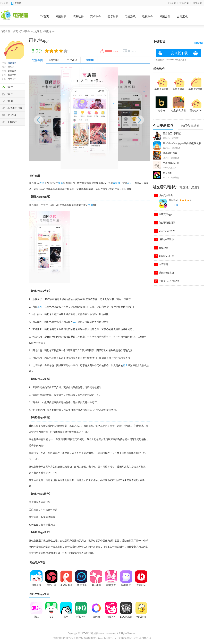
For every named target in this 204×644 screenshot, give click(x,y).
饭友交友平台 (166, 195)
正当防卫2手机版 (172, 134)
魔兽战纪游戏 (170, 153)
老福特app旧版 (166, 256)
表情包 (116, 183)
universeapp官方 (167, 231)
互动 (40, 307)
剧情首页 (197, 3)
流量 (125, 365)
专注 (42, 183)
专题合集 (184, 3)
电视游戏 (130, 16)
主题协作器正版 (171, 163)
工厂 (75, 322)
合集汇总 (182, 16)
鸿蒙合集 (165, 16)
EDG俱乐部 (126, 617)
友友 (51, 617)
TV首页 (4, 3)
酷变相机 (168, 173)
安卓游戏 (113, 16)
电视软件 (148, 16)
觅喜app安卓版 (166, 273)
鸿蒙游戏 (61, 16)
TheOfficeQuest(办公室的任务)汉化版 (182, 143)
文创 (90, 205)
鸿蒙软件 (78, 16)
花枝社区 (111, 617)
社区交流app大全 (39, 594)
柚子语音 (163, 264)
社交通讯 (37, 31)
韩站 (36, 617)
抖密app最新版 (166, 239)
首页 (15, 31)
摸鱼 (66, 617)
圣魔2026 (163, 248)
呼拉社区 (81, 617)
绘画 (61, 183)
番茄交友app (165, 214)
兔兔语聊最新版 (167, 223)
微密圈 (96, 617)
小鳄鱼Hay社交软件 (169, 281)
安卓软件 (96, 16)
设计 (130, 183)
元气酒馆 (141, 617)
